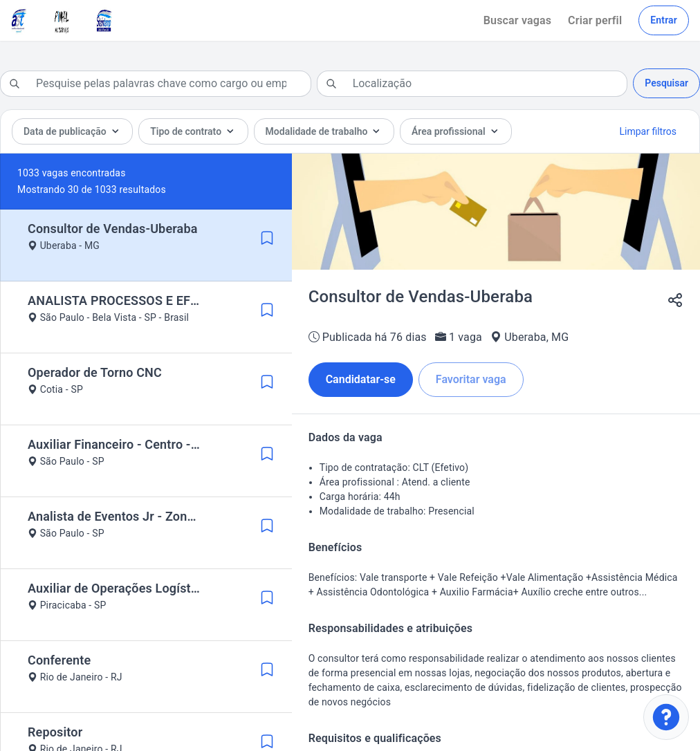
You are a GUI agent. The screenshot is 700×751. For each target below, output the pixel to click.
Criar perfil (595, 20)
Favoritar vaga (471, 379)
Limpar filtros (648, 131)
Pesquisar (666, 83)
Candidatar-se (361, 379)
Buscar (517, 20)
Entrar (664, 20)
